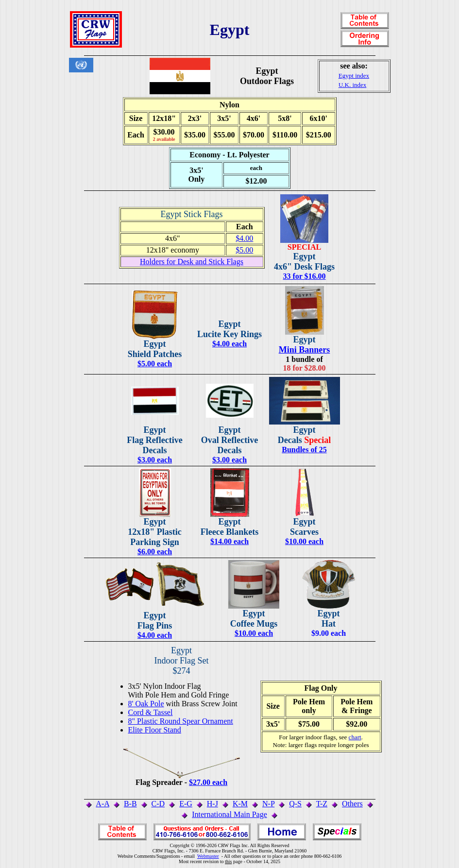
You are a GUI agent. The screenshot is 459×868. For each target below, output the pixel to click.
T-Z (322, 804)
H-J (212, 804)
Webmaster (208, 856)
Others (352, 804)
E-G (186, 804)
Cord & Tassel (151, 712)
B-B (130, 804)
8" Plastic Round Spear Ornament (181, 721)
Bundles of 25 (304, 450)
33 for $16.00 (304, 276)
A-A (102, 804)
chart (355, 737)
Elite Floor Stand (155, 730)
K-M (240, 804)
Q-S (295, 804)
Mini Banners (305, 350)
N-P (268, 804)
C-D (158, 804)
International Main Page (229, 814)
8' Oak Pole (146, 704)
